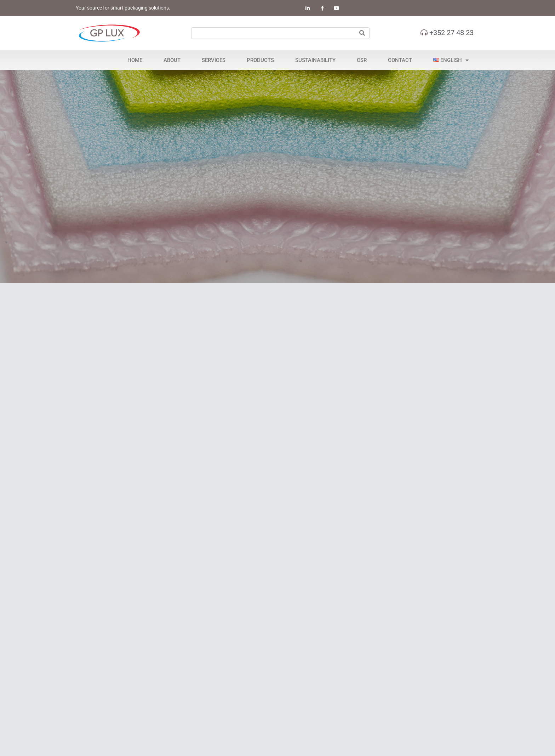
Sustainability (315, 60)
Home (135, 60)
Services (214, 60)
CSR (362, 60)
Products (260, 60)
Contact (400, 60)
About (172, 60)
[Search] (362, 33)
